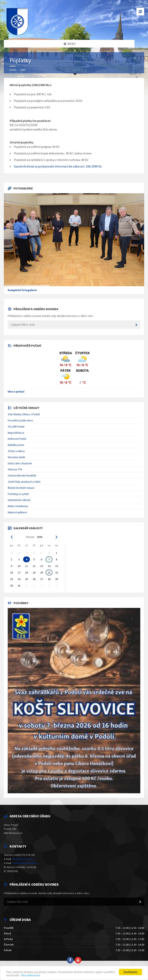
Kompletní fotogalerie (22, 290)
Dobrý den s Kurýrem (20, 463)
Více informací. (31, 975)
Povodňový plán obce (20, 420)
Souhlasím (131, 972)
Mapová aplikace (17, 512)
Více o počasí (16, 392)
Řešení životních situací (21, 488)
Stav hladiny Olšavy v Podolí (24, 414)
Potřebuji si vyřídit (18, 494)
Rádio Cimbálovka (18, 506)
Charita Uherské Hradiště (22, 475)
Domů (13, 70)
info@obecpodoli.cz (24, 859)
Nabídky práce (16, 445)
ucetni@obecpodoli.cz (25, 863)
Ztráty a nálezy (16, 451)
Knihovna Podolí (17, 439)
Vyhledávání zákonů (19, 500)
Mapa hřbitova (16, 433)
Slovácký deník (16, 457)
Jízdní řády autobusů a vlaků (24, 482)
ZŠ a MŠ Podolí (16, 427)
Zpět (23, 70)
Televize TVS (15, 469)
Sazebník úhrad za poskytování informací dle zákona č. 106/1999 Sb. (58, 166)
